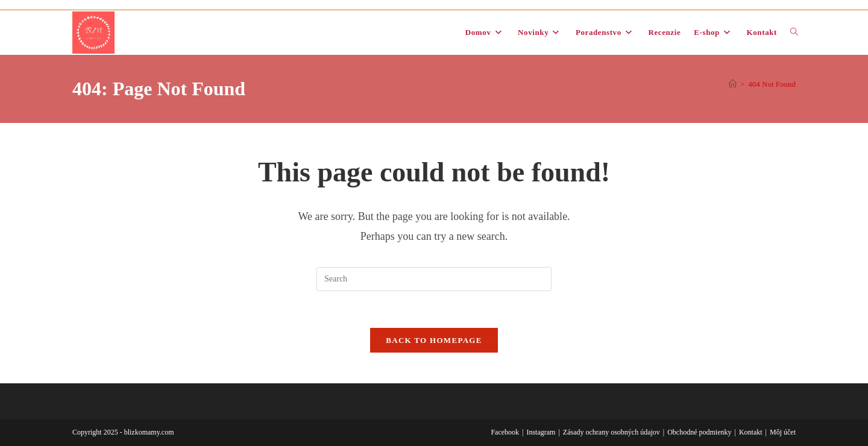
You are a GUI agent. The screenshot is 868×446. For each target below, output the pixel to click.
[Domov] (733, 84)
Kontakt (751, 432)
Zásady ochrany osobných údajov (612, 432)
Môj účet (783, 432)
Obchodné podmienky (699, 432)
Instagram (541, 432)
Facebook (505, 432)
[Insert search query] (434, 279)
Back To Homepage (434, 340)
